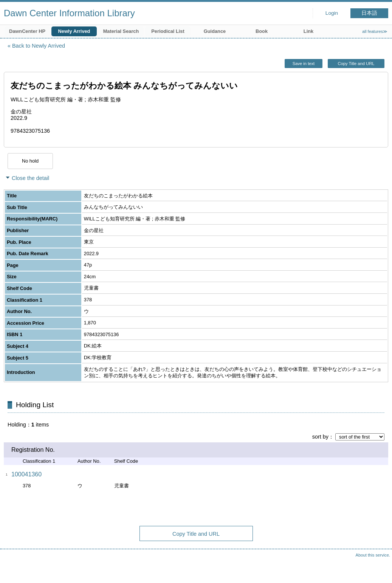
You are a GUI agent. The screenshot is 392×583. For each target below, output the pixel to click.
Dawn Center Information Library (69, 13)
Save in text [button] (304, 64)
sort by (320, 437)
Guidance (215, 31)
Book (262, 31)
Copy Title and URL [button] (356, 64)
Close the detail (30, 178)
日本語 (369, 13)
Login (332, 13)
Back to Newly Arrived (39, 46)
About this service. (373, 555)
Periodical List (168, 31)
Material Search (121, 31)
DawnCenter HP (27, 31)
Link (308, 31)
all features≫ (375, 31)
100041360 (26, 474)
